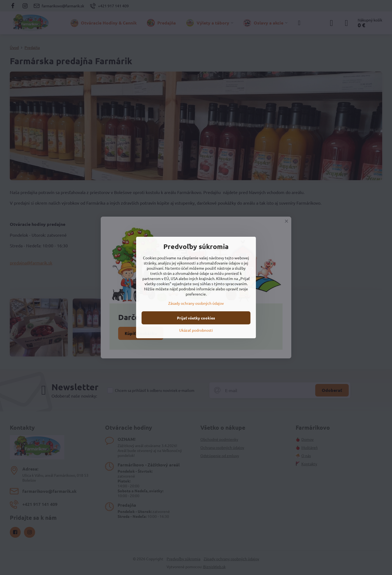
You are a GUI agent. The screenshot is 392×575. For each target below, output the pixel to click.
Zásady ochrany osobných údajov (196, 303)
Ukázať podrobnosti (196, 330)
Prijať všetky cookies (196, 318)
